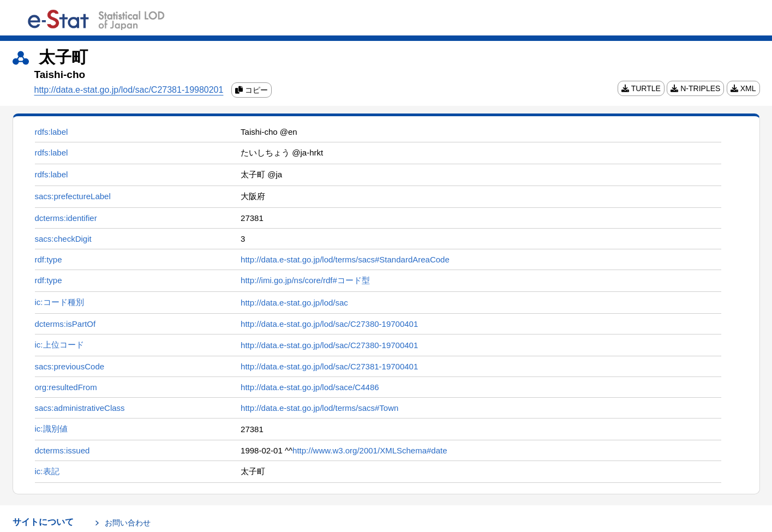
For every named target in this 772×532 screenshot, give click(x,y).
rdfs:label (52, 132)
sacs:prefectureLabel (73, 196)
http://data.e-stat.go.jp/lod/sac (294, 303)
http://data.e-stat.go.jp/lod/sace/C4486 (310, 387)
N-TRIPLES (695, 88)
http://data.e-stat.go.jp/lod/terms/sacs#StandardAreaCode (345, 259)
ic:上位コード (59, 345)
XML (743, 88)
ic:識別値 (51, 429)
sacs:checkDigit (63, 239)
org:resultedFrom (66, 387)
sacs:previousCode (70, 366)
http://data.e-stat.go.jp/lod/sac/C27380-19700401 (329, 324)
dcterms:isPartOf (65, 324)
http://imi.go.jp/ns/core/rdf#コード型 (305, 280)
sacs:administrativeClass (80, 408)
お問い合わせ (128, 523)
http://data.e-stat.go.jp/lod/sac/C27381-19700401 (329, 366)
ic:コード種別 (59, 302)
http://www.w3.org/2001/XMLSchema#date (370, 450)
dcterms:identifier (66, 218)
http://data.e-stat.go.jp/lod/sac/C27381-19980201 (129, 90)
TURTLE (641, 88)
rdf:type (49, 259)
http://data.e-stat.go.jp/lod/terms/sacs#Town (319, 408)
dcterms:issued (62, 450)
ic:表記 (47, 471)
